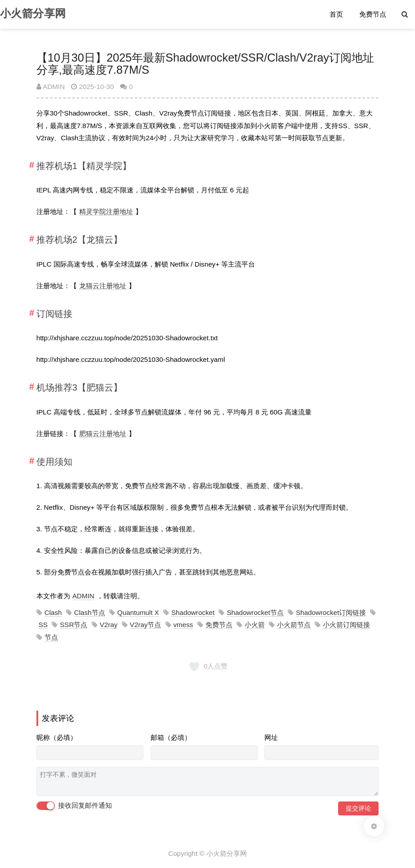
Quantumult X (138, 612)
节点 (51, 637)
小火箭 (255, 625)
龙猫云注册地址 (103, 286)
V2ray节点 (146, 625)
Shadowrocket (193, 612)
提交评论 (358, 808)
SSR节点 (74, 625)
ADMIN (51, 87)
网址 (271, 737)
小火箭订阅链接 (346, 625)
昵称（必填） (57, 737)
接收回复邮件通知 (74, 806)
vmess (183, 625)
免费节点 (373, 14)
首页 (336, 14)
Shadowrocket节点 (255, 612)
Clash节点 (90, 612)
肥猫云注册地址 (103, 434)
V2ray (109, 625)
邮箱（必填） (171, 737)
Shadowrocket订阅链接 (331, 612)
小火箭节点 (294, 625)
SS (43, 625)
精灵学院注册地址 (106, 211)
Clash (53, 612)
